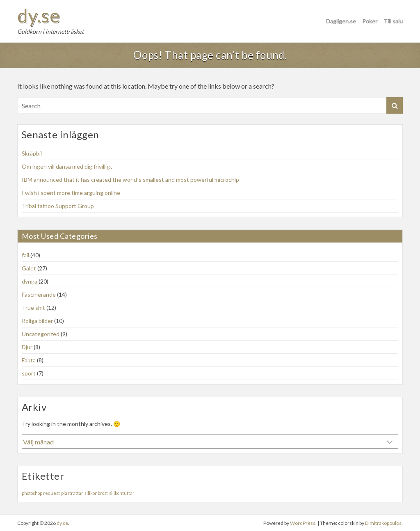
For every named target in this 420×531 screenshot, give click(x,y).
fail (25, 255)
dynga (30, 281)
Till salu (393, 21)
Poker (370, 21)
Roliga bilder (37, 321)
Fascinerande (39, 294)
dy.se (39, 16)
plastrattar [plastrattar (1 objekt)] (72, 493)
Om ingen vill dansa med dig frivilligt (67, 166)
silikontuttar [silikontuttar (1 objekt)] (122, 493)
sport (29, 373)
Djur (27, 347)
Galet (29, 268)
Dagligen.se (341, 21)
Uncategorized (41, 334)
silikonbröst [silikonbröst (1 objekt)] (96, 493)
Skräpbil (32, 153)
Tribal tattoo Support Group (58, 206)
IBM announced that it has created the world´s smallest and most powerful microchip (130, 180)
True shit (33, 308)
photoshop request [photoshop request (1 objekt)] (41, 493)
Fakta (29, 360)
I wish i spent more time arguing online (71, 193)
